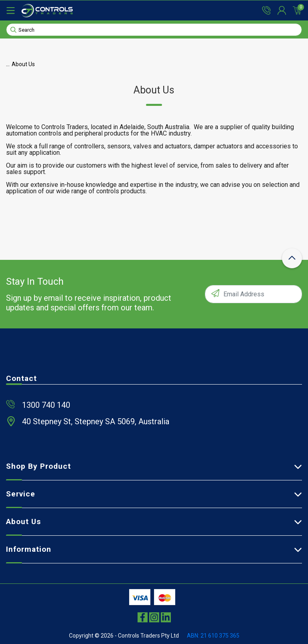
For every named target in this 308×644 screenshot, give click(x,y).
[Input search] (154, 30)
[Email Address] (253, 294)
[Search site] (13, 29)
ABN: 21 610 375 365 (213, 636)
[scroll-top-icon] (292, 258)
